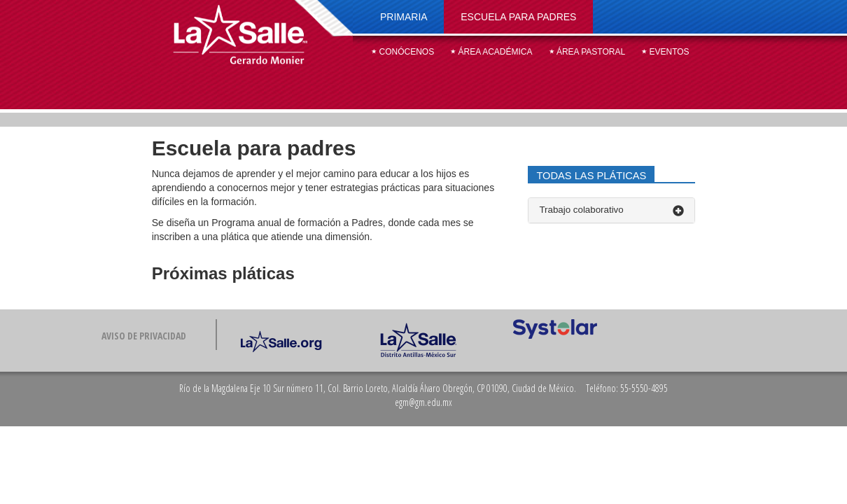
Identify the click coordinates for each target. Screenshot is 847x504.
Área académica (491, 52)
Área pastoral (588, 52)
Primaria (404, 17)
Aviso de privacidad (144, 336)
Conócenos (403, 52)
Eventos (665, 52)
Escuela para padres (518, 17)
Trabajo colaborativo (611, 210)
